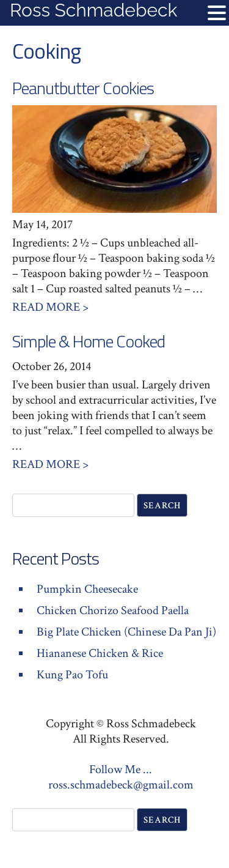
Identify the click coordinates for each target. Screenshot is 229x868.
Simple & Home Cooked (89, 341)
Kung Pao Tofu (72, 675)
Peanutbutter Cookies (83, 88)
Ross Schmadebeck (93, 10)
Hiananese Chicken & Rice (100, 653)
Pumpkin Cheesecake (87, 589)
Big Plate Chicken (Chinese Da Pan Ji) (126, 632)
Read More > (50, 307)
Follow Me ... (121, 770)
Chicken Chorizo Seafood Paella (113, 610)
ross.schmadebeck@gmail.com (121, 785)
